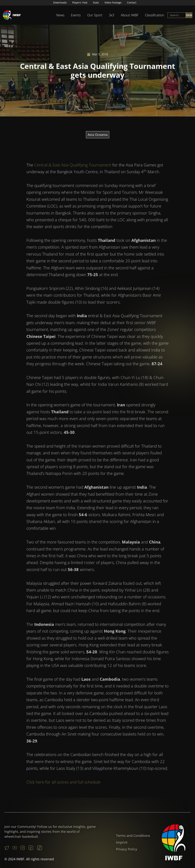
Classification (155, 15)
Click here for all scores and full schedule (63, 790)
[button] (60, 15)
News (60, 15)
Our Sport (95, 15)
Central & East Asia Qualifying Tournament (73, 172)
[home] (12, 15)
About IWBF (130, 15)
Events (76, 15)
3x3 (112, 15)
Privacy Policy (127, 849)
